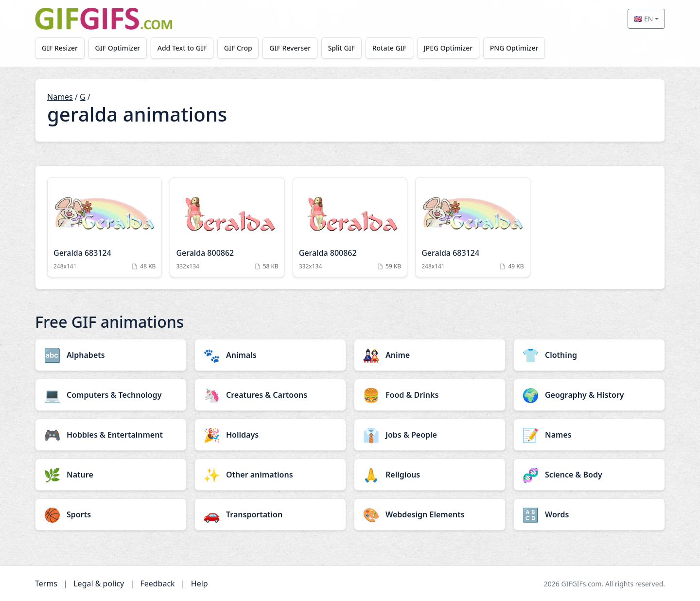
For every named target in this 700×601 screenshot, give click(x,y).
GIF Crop (238, 48)
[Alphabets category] (111, 355)
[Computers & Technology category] (111, 395)
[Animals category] (270, 355)
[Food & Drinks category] (430, 395)
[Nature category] (111, 475)
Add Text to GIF (182, 48)
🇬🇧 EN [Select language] (643, 19)
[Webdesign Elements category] (430, 514)
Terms (46, 583)
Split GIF (341, 48)
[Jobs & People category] (430, 435)
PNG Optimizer (514, 48)
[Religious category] (430, 475)
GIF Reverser (290, 48)
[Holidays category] (270, 435)
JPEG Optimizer (448, 48)
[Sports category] (111, 514)
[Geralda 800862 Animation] (227, 227)
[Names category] (589, 435)
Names (60, 97)
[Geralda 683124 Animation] (105, 227)
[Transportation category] (270, 514)
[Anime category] (430, 355)
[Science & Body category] (589, 475)
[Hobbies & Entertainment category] (111, 435)
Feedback (157, 583)
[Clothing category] (589, 355)
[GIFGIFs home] (104, 19)
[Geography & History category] (589, 395)
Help (200, 583)
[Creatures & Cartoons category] (270, 395)
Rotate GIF (389, 48)
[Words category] (589, 514)
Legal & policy (99, 583)
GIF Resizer (60, 48)
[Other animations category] (270, 475)
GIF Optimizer (118, 48)
